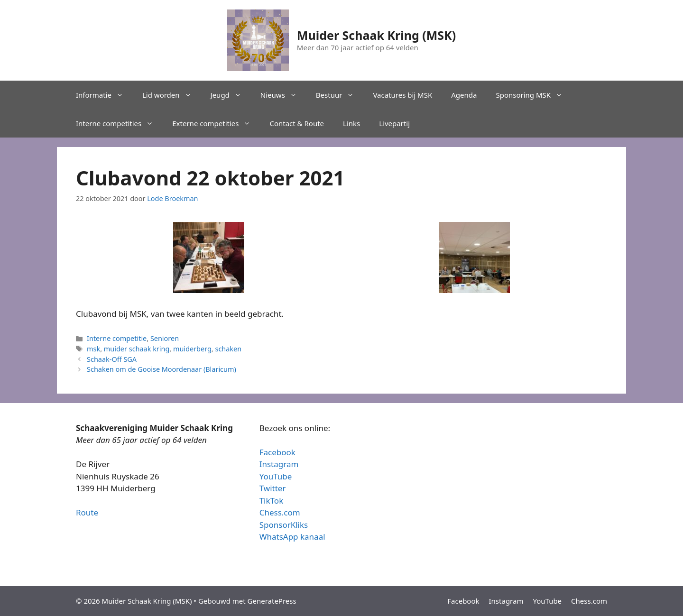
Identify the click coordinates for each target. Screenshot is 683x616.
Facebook (277, 452)
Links (351, 123)
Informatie (104, 95)
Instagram (279, 464)
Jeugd (231, 95)
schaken (228, 349)
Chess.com (280, 512)
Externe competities (216, 123)
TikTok (272, 501)
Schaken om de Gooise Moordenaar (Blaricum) (162, 369)
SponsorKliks (284, 525)
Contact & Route (297, 123)
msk (93, 349)
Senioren (165, 338)
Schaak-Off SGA (112, 359)
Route (87, 512)
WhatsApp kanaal (292, 537)
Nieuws (283, 95)
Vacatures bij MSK (402, 95)
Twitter (273, 488)
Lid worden (172, 95)
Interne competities (119, 123)
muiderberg (192, 349)
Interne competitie (117, 338)
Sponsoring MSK (534, 95)
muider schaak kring (137, 349)
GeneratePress (272, 601)
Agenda (464, 95)
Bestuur (340, 95)
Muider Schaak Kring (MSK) (376, 35)
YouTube (276, 476)
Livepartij (394, 123)
